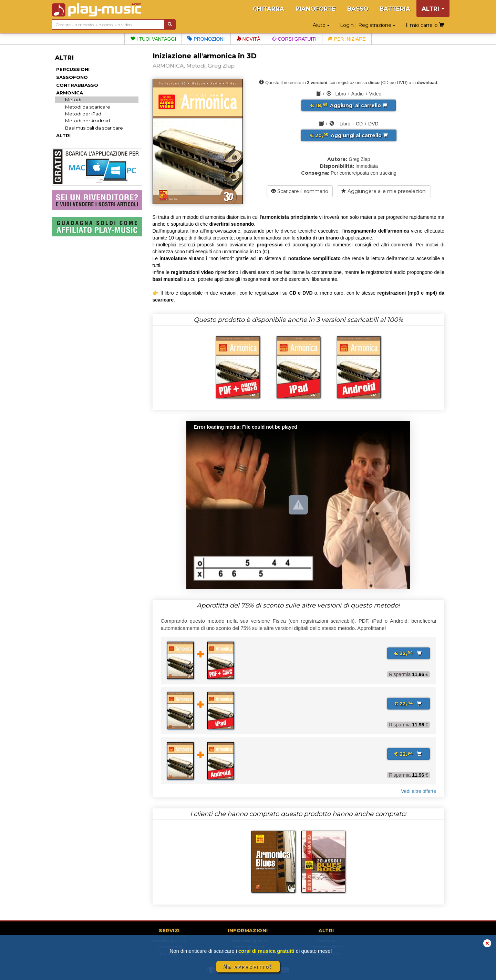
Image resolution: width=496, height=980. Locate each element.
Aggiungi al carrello (349, 105)
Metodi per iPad (83, 114)
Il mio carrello (425, 25)
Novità (248, 39)
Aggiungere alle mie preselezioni (384, 191)
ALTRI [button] (433, 9)
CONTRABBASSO (77, 85)
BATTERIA (395, 9)
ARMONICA (70, 93)
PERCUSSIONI (73, 69)
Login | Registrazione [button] (368, 25)
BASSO (358, 9)
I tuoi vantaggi (153, 39)
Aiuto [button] (321, 25)
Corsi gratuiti (294, 39)
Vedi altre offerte (418, 791)
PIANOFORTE (316, 9)
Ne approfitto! (248, 967)
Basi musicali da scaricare (94, 128)
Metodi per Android (87, 121)
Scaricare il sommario (300, 191)
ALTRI (63, 135)
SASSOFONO (72, 77)
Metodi (73, 100)
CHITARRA (268, 9)
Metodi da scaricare (88, 107)
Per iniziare (347, 39)
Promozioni (206, 39)
